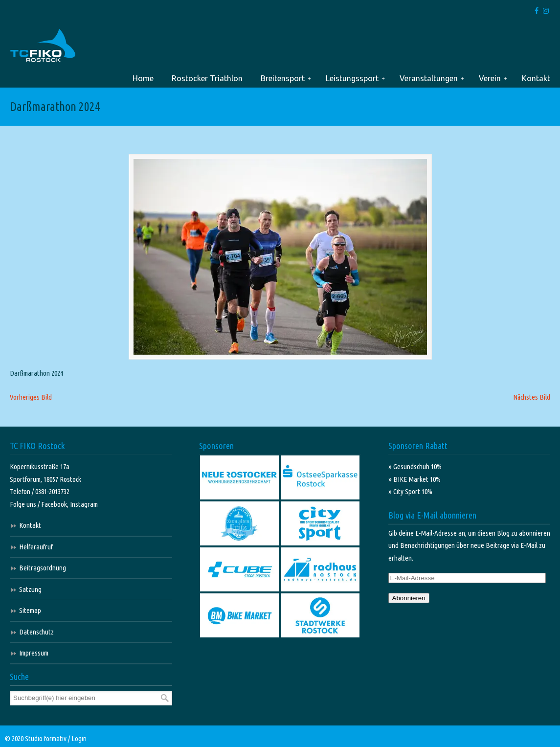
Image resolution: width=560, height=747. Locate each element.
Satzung (30, 589)
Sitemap (30, 610)
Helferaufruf (36, 547)
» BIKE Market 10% (414, 479)
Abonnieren (409, 598)
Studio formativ (46, 738)
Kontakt (30, 525)
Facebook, (56, 504)
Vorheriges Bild (31, 397)
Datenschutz (36, 632)
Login (79, 738)
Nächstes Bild (532, 397)
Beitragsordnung (43, 568)
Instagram (84, 504)
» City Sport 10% (410, 491)
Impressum (34, 653)
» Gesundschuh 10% (415, 466)
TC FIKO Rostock (43, 46)
